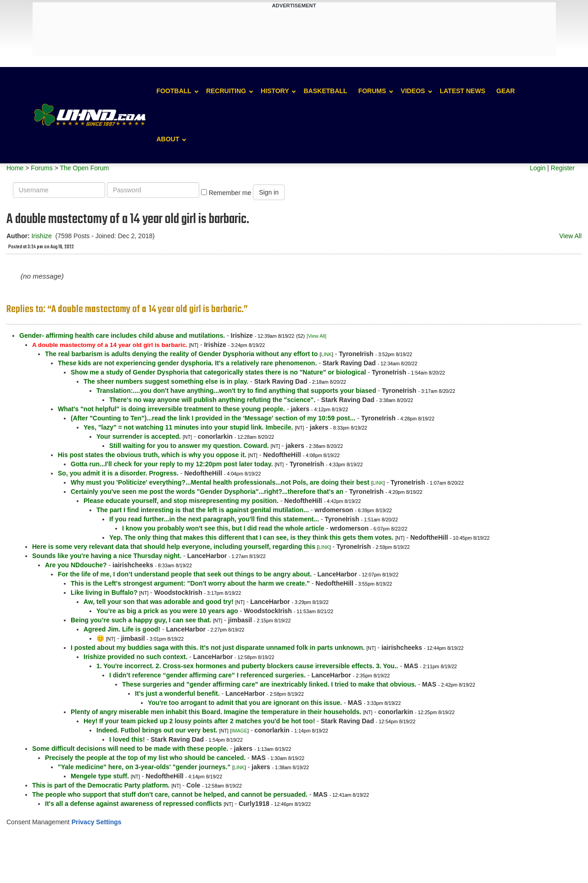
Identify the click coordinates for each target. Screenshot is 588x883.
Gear (505, 91)
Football (174, 91)
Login (538, 168)
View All (570, 236)
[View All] (316, 336)
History (275, 91)
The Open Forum (84, 168)
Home (15, 168)
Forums (372, 91)
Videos (413, 91)
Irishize (41, 236)
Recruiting (226, 91)
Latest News (462, 91)
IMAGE (240, 731)
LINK (326, 354)
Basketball (325, 91)
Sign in (269, 192)
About (168, 139)
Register (563, 168)
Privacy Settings (97, 822)
